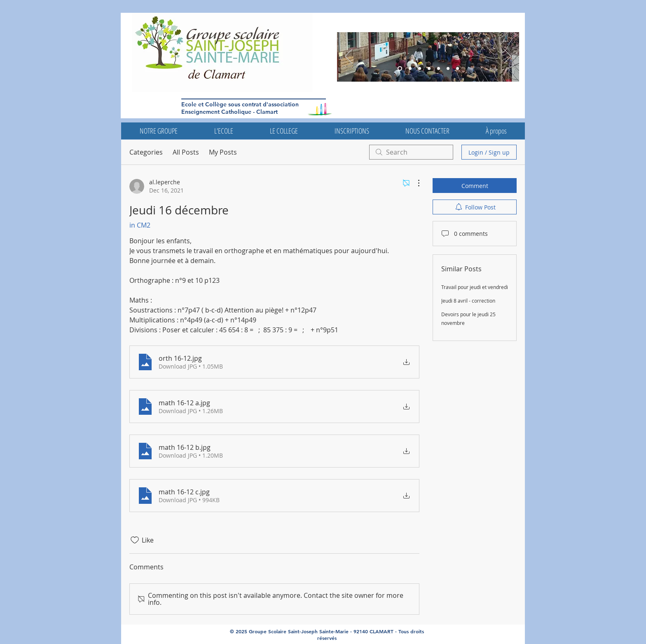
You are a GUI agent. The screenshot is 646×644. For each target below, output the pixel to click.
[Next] (508, 57)
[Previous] (349, 57)
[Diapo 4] (439, 69)
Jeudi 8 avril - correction (468, 301)
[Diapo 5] (410, 69)
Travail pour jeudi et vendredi (475, 287)
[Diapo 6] (420, 69)
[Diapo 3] (400, 69)
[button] (158, 131)
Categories (146, 152)
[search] (411, 152)
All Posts (186, 152)
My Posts (223, 152)
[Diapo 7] (458, 69)
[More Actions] (414, 183)
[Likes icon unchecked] (135, 540)
